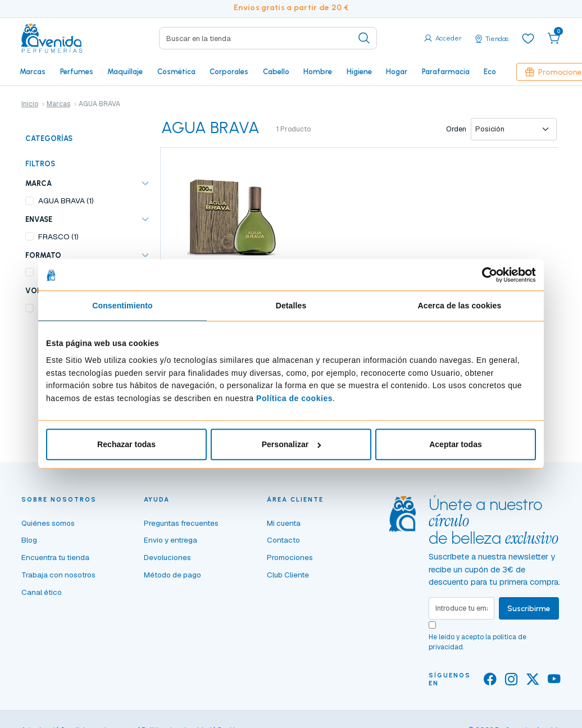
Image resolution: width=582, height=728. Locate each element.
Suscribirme (529, 608)
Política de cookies (294, 398)
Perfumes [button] (77, 71)
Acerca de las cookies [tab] (460, 306)
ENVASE (39, 219)
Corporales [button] (229, 71)
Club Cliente (288, 575)
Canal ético (42, 592)
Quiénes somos (48, 523)
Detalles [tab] (291, 306)
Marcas (33, 71)
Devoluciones (167, 557)
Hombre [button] (318, 71)
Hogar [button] (397, 71)
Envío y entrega (170, 540)
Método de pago (172, 575)
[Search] (268, 38)
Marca (38, 183)
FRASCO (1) (58, 236)
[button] (554, 38)
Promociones (290, 557)
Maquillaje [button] (125, 71)
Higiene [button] (359, 71)
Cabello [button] (276, 71)
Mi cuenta (284, 523)
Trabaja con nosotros (58, 575)
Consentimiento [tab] (122, 306)
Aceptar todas (456, 445)
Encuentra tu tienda (55, 557)
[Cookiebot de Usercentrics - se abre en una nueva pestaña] (487, 275)
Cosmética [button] (176, 71)
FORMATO (43, 255)
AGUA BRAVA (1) (66, 201)
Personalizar (292, 445)
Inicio (30, 104)
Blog (29, 540)
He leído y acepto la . (478, 642)
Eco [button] (490, 71)
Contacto (283, 540)
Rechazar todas (126, 445)
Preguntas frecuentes (181, 523)
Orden (456, 129)
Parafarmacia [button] (446, 71)
